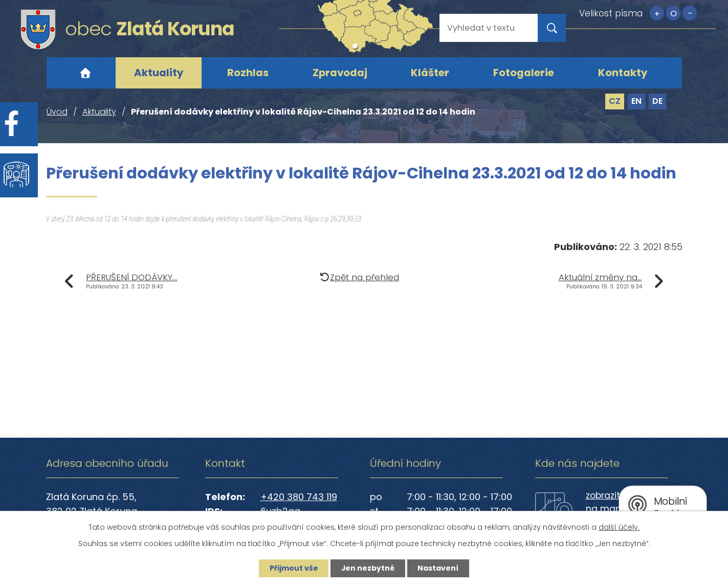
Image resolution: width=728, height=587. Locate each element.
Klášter (430, 73)
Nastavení (439, 568)
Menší (690, 13)
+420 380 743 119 (299, 497)
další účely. (619, 527)
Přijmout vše (293, 568)
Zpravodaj (340, 73)
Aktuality (159, 73)
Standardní (673, 13)
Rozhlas (248, 73)
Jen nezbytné (368, 568)
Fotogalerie (524, 73)
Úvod (85, 73)
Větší (657, 13)
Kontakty (623, 73)
